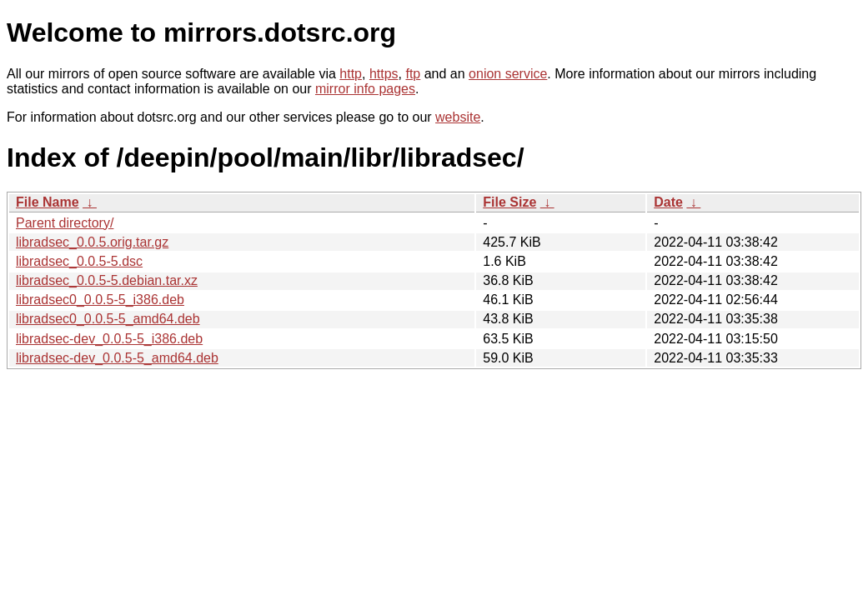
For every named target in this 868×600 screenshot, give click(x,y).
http (351, 74)
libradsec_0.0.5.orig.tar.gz (92, 242)
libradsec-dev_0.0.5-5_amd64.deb (117, 358)
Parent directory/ (65, 223)
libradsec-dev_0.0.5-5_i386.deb (109, 339)
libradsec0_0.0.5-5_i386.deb (100, 300)
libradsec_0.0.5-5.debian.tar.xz (107, 280)
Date (668, 202)
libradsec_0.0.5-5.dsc (79, 261)
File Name (48, 202)
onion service (508, 74)
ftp (413, 74)
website (458, 117)
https (384, 74)
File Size (509, 202)
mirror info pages (365, 89)
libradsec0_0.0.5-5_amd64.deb (108, 319)
